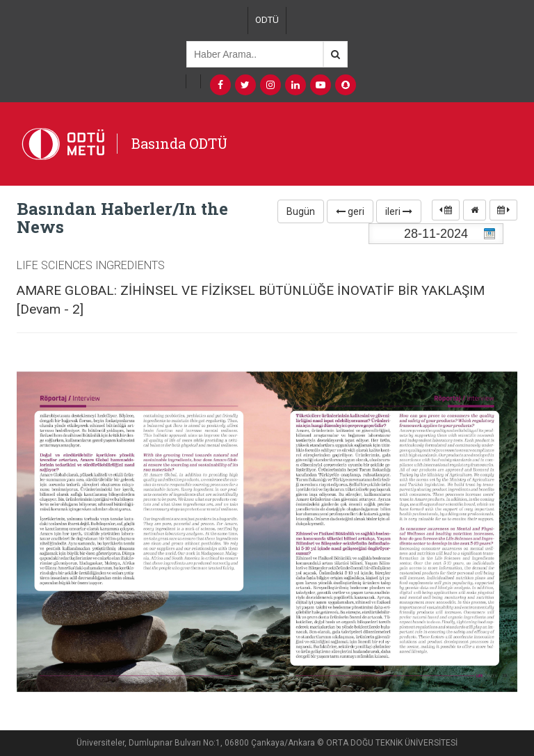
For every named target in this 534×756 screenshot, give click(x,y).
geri (350, 211)
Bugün (301, 211)
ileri (399, 211)
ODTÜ (267, 20)
